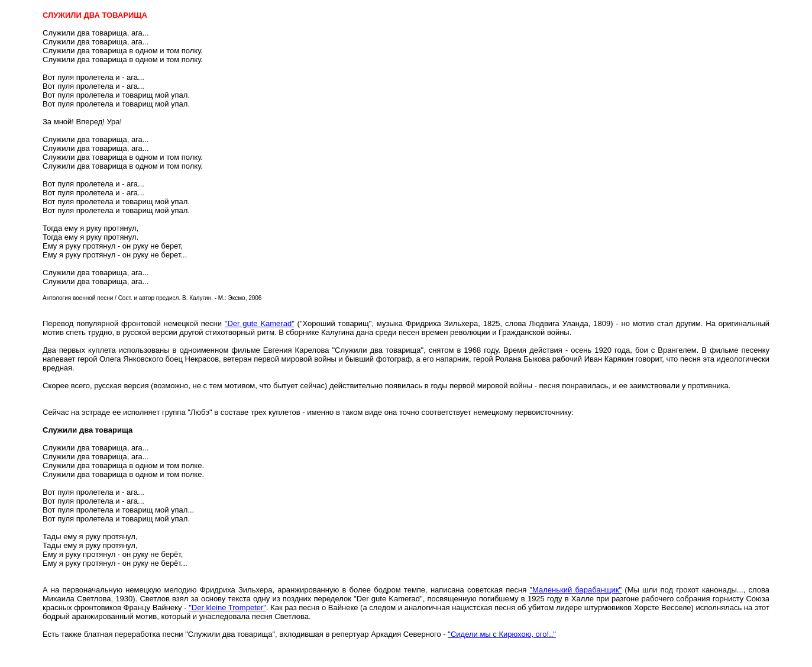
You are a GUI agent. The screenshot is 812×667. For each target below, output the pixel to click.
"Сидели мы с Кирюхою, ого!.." (502, 634)
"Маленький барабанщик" (575, 590)
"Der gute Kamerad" (260, 323)
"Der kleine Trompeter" (227, 608)
